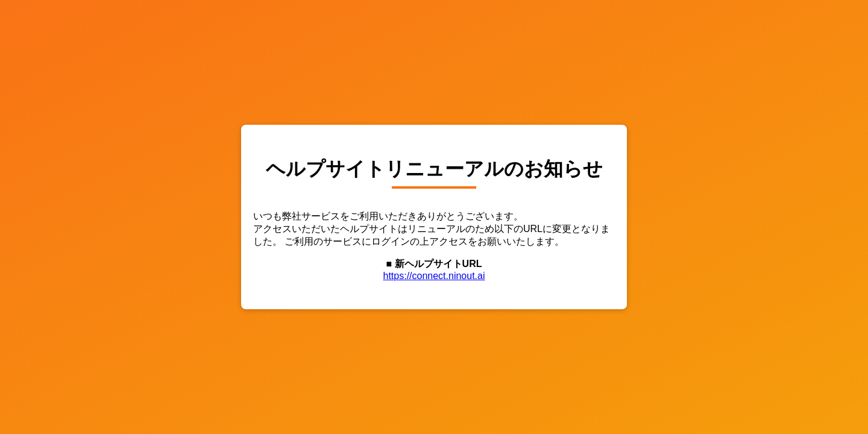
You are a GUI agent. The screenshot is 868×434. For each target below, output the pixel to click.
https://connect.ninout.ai (434, 276)
